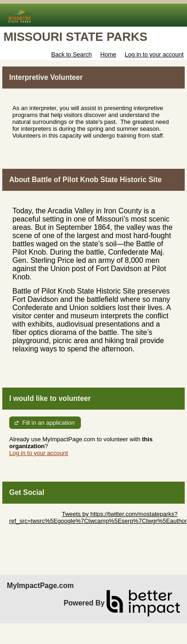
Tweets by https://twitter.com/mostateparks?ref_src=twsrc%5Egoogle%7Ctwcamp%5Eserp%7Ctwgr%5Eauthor (98, 517)
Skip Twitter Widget (35, 514)
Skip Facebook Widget (39, 528)
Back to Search (71, 54)
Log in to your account (154, 54)
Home (108, 54)
